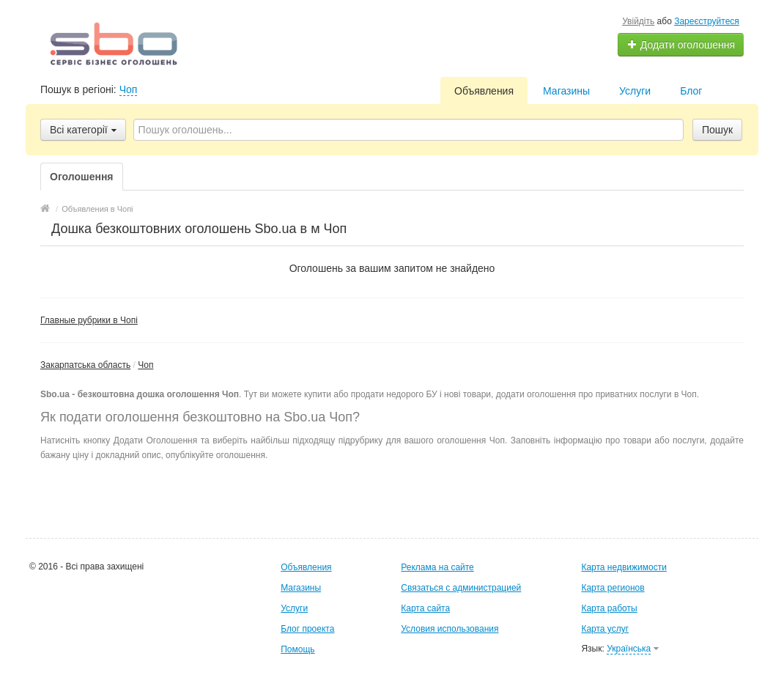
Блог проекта (307, 629)
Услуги (635, 91)
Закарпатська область (85, 365)
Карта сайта (425, 608)
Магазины (566, 91)
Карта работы (609, 608)
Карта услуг (605, 629)
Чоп (129, 89)
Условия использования (450, 629)
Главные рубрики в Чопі (89, 320)
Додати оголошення (681, 45)
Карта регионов (613, 588)
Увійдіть (638, 21)
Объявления (484, 91)
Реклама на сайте (437, 567)
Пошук (717, 130)
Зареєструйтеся (707, 21)
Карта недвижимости (624, 567)
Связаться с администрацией (461, 588)
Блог (691, 91)
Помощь (297, 649)
